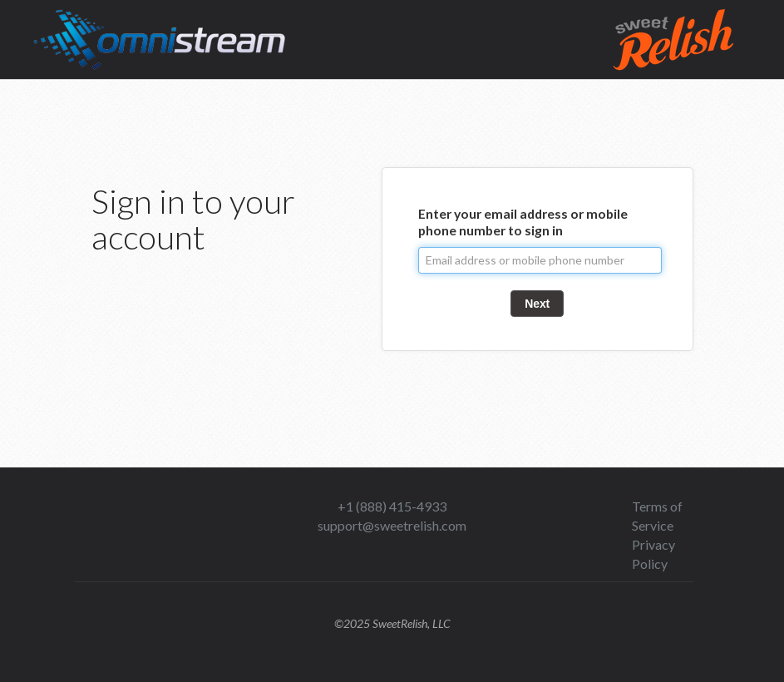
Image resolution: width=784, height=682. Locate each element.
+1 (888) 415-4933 (392, 506)
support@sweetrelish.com (392, 525)
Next (537, 304)
